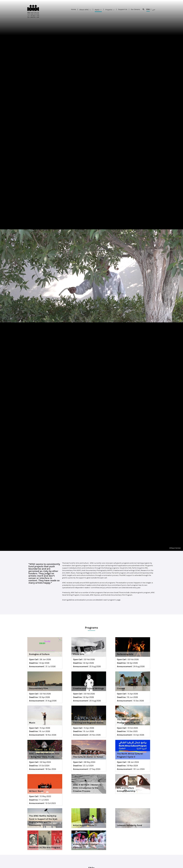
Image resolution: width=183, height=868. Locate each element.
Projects (110, 10)
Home (73, 9)
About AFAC (85, 10)
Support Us (123, 9)
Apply (98, 10)
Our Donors (135, 9)
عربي (154, 9)
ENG (148, 10)
